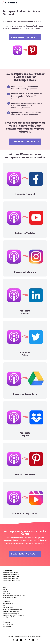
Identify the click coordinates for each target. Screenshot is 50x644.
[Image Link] (10, 3)
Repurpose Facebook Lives (11, 579)
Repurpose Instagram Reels (11, 575)
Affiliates (5, 591)
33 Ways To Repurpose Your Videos (13, 616)
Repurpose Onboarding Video (11, 614)
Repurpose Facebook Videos (11, 581)
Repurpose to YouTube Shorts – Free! (14, 595)
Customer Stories (8, 608)
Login (4, 587)
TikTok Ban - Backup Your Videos (12, 610)
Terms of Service (8, 624)
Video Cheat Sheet (8, 618)
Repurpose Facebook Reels (11, 577)
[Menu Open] (40, 2)
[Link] (13, 640)
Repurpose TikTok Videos (10, 573)
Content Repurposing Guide (11, 612)
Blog (4, 606)
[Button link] (25, 37)
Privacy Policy (7, 626)
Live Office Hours (8, 604)
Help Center (6, 593)
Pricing (5, 589)
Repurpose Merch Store (10, 597)
